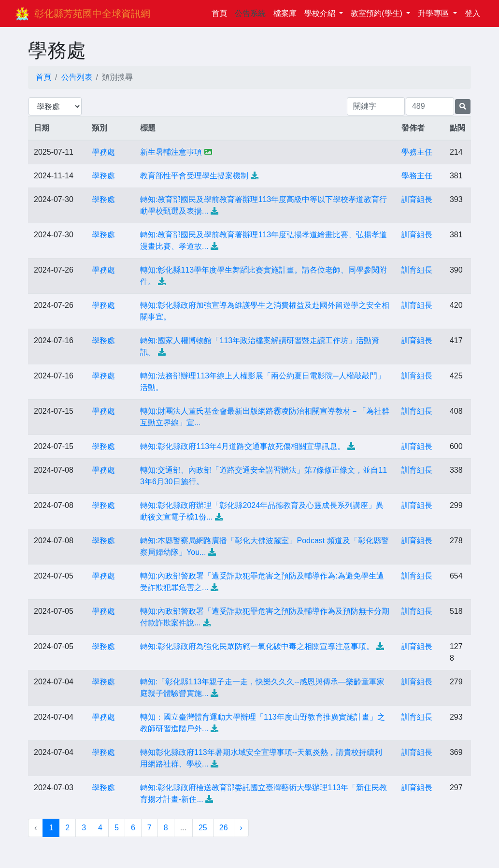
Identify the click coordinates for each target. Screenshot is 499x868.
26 (224, 828)
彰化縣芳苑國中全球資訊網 (92, 14)
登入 (472, 13)
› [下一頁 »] (241, 828)
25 (203, 828)
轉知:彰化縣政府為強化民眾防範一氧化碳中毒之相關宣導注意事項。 (257, 646)
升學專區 (434, 13)
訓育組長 (417, 199)
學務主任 (417, 152)
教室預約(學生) (378, 13)
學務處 (103, 152)
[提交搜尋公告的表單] (463, 107)
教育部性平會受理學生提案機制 (194, 176)
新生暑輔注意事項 (171, 152)
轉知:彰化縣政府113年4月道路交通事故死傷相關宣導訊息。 (242, 446)
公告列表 (77, 77)
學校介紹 (321, 13)
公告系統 (250, 13)
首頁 (221, 12)
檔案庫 (285, 13)
